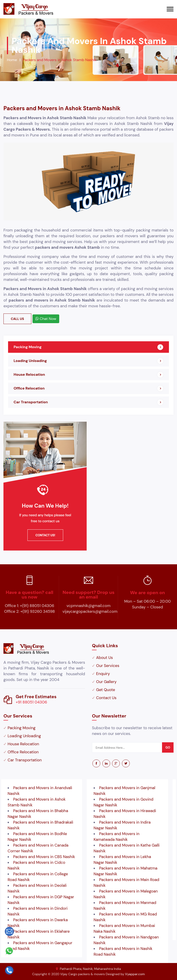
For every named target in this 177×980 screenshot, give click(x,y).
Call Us (17, 319)
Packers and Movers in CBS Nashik (44, 857)
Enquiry (103, 674)
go (168, 747)
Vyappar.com (135, 974)
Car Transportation (31, 402)
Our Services (108, 666)
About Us (105, 658)
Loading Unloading (30, 361)
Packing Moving (28, 347)
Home (12, 60)
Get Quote (106, 690)
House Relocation (29, 374)
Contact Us (106, 698)
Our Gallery (106, 682)
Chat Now (46, 319)
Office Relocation (29, 388)
